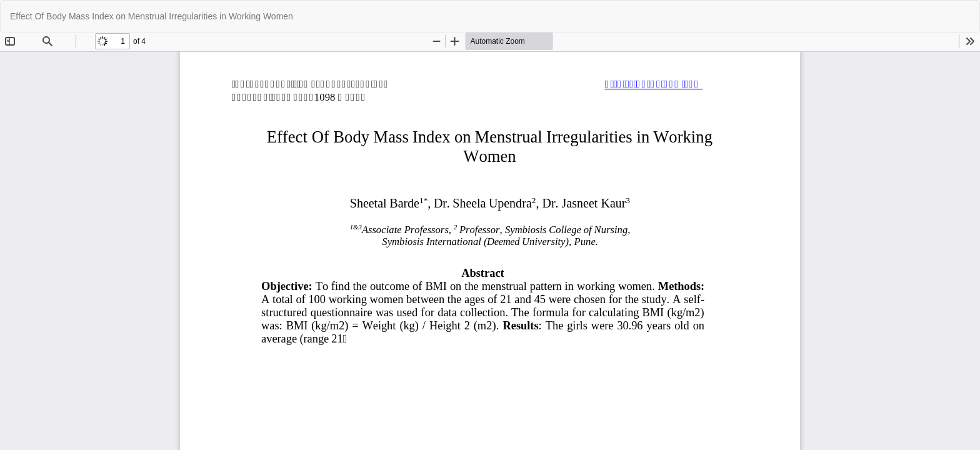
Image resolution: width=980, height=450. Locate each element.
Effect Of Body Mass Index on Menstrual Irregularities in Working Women (152, 16)
